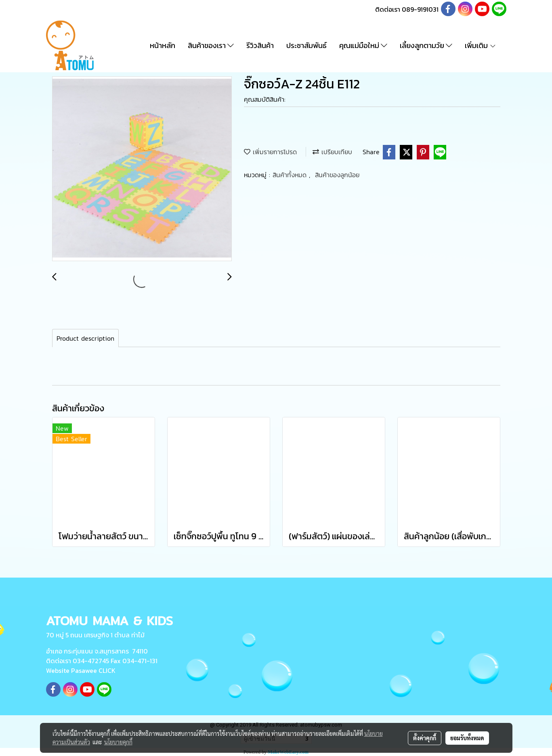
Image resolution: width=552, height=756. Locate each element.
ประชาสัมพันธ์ (306, 45)
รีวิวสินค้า (260, 45)
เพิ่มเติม (481, 45)
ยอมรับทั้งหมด (467, 738)
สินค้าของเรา (211, 45)
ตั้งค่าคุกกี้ (425, 738)
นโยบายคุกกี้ (118, 742)
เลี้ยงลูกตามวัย (426, 45)
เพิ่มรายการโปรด (270, 152)
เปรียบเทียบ (332, 152)
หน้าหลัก (163, 45)
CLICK (107, 670)
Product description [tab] (85, 338)
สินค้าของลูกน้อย (337, 175)
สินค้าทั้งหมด (291, 175)
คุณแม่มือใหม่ (363, 45)
